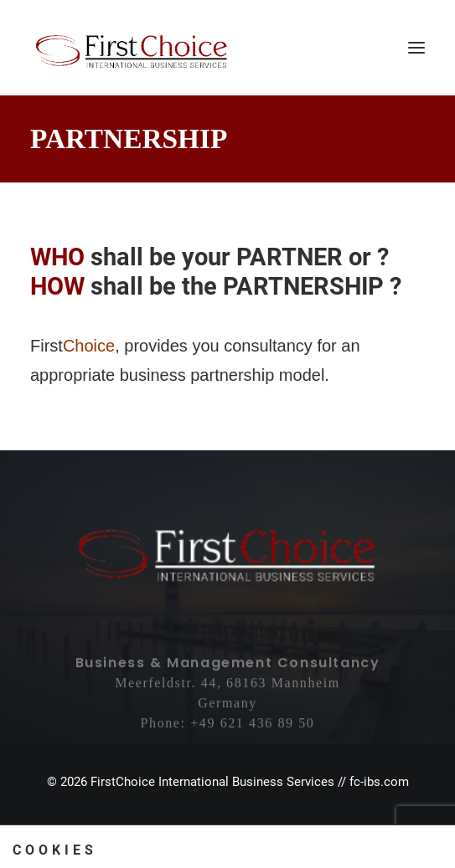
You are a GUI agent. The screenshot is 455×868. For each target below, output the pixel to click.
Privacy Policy (255, 830)
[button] (416, 48)
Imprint (185, 830)
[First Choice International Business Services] (132, 48)
